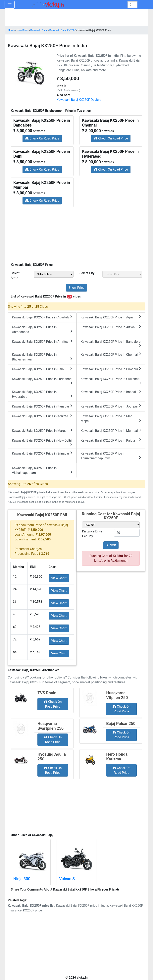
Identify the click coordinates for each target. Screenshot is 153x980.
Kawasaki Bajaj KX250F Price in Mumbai (111, 431)
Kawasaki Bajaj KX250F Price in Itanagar (42, 406)
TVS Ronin (47, 693)
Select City (87, 273)
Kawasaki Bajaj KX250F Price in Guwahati (111, 381)
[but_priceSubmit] (76, 288)
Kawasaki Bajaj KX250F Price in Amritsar (42, 341)
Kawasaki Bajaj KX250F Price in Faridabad (42, 381)
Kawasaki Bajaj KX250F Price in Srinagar (42, 453)
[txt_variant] (127, 533)
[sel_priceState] (54, 274)
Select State (15, 275)
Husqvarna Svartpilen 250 (51, 726)
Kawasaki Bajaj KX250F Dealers (79, 100)
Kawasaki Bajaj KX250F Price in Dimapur (111, 369)
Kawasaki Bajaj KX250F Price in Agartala (42, 317)
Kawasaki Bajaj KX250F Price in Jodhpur (111, 406)
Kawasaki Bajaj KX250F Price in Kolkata (42, 416)
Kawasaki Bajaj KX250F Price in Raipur (111, 440)
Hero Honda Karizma (117, 757)
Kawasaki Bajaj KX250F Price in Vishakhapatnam (42, 470)
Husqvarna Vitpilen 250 (117, 695)
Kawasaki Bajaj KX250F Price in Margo (42, 431)
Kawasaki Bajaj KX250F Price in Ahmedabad (42, 329)
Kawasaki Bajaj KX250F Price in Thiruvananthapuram (111, 456)
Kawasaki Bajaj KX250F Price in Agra (111, 317)
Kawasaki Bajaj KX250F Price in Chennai (111, 354)
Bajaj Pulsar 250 (121, 724)
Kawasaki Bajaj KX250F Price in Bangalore (111, 344)
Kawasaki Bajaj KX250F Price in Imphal (111, 392)
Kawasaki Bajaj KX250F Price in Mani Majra (111, 419)
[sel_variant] (111, 525)
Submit (111, 545)
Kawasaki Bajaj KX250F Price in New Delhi (42, 442)
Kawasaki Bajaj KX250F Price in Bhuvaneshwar (42, 357)
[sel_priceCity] (122, 274)
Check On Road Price (42, 138)
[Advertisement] (76, 234)
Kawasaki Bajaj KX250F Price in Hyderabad (42, 394)
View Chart (59, 578)
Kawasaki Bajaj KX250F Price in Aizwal (111, 327)
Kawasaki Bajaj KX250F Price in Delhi (42, 369)
